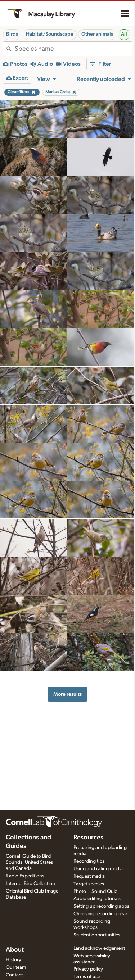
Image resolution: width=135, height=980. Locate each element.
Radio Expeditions (25, 876)
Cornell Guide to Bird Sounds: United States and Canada (29, 862)
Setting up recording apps (101, 906)
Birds (12, 34)
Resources (88, 838)
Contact (14, 975)
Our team (16, 967)
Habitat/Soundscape (50, 34)
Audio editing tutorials (97, 899)
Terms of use (87, 977)
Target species (89, 884)
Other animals (97, 34)
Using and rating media (98, 869)
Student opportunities (97, 935)
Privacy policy (88, 969)
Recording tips (89, 861)
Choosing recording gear (100, 914)
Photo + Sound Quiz (95, 891)
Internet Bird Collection (30, 884)
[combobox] (73, 49)
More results (67, 694)
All (124, 34)
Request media (89, 876)
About (15, 950)
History (13, 960)
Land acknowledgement (99, 948)
